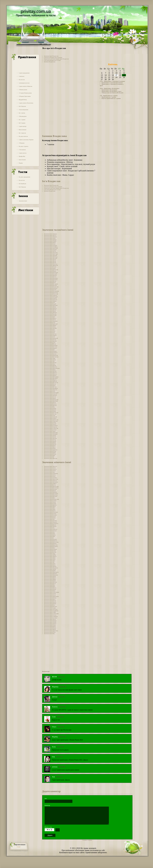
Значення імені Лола (50, 563)
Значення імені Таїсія (50, 619)
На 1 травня (22, 120)
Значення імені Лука (50, 364)
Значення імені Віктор (50, 281)
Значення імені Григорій (51, 305)
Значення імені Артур (50, 261)
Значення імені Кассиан (51, 347)
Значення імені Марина (50, 574)
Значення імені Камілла (50, 541)
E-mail (19, 847)
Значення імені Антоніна (51, 482)
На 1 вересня (22, 133)
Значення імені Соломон (51, 425)
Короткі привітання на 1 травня (111, 98)
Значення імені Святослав (51, 420)
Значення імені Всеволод (51, 292)
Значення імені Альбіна (50, 478)
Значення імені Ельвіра (50, 515)
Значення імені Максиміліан (52, 368)
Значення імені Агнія (50, 471)
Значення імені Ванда (50, 491)
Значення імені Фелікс (50, 444)
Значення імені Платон (50, 404)
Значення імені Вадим (50, 271)
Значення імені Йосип (50, 344)
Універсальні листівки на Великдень (112, 93)
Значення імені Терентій (51, 433)
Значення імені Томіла (50, 624)
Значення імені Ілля (49, 337)
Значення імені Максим (50, 367)
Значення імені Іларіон (50, 335)
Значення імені (23, 201)
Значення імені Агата (50, 468)
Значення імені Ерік (49, 317)
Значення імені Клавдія (50, 549)
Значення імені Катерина (51, 546)
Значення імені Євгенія (50, 521)
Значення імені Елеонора (51, 512)
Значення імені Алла (50, 476)
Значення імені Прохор (50, 405)
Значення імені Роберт (50, 408)
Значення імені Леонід (50, 363)
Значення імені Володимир (51, 291)
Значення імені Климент (51, 353)
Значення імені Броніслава (51, 486)
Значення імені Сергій (50, 424)
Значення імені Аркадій (50, 255)
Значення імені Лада (50, 553)
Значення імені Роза (49, 605)
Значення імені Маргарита (51, 572)
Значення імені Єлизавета (51, 523)
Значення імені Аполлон (51, 252)
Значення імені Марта (50, 578)
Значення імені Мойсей (50, 381)
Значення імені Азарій (50, 241)
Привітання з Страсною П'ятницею (112, 83)
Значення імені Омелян (50, 395)
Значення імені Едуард (50, 314)
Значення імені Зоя (49, 528)
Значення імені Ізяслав (50, 334)
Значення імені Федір (50, 443)
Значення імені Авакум (50, 234)
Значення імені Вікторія (51, 496)
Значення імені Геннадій (51, 297)
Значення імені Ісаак (50, 343)
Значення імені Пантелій (51, 401)
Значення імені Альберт (51, 245)
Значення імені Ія (49, 538)
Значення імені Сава (50, 415)
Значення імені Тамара (50, 621)
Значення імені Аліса (50, 475)
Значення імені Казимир (51, 345)
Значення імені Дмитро (50, 312)
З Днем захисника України (26, 140)
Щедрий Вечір (23, 100)
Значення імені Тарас (50, 431)
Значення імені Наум (50, 385)
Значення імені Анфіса (50, 483)
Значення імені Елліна (50, 513)
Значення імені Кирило (50, 348)
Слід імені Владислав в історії (52, 60)
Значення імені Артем (50, 260)
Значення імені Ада (49, 472)
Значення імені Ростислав (51, 413)
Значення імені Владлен (51, 288)
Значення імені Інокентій (51, 338)
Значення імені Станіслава (51, 614)
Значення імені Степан (50, 430)
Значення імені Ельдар (50, 315)
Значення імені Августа (50, 466)
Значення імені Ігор (49, 332)
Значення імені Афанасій (51, 265)
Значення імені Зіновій (50, 328)
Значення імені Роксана (50, 606)
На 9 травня (22, 123)
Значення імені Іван (49, 330)
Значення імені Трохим (50, 438)
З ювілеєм (21, 76)
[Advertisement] (25, 66)
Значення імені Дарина (50, 505)
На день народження (24, 177)
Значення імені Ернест (50, 318)
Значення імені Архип (50, 262)
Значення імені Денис (50, 311)
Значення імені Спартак (51, 427)
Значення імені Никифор (51, 388)
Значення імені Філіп (50, 445)
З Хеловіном (22, 150)
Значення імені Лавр (50, 358)
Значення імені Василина (51, 493)
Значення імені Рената (50, 602)
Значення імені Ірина (50, 535)
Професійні (22, 156)
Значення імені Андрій (50, 250)
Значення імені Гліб (49, 302)
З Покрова (22, 143)
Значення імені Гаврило (51, 295)
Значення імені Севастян (51, 421)
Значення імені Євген (50, 320)
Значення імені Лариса (50, 556)
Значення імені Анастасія (51, 479)
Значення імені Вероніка (51, 495)
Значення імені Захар (50, 327)
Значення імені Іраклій (50, 341)
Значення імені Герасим (51, 300)
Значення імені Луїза (50, 565)
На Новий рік (22, 184)
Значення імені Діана (50, 506)
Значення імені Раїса (50, 599)
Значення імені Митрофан (51, 377)
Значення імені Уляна (50, 625)
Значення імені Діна (50, 508)
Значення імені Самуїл (50, 418)
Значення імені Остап (50, 397)
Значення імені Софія (50, 612)
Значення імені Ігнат (50, 331)
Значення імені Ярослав (51, 458)
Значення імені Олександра (52, 592)
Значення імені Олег (50, 391)
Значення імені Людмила (51, 568)
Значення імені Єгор (50, 322)
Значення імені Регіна (50, 601)
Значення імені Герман (50, 301)
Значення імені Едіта (50, 511)
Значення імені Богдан (50, 267)
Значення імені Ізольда (50, 531)
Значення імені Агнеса (50, 469)
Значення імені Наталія (50, 582)
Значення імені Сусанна (51, 618)
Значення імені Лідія (50, 558)
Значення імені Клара (50, 551)
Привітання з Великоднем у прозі (111, 91)
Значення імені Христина (51, 631)
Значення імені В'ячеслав (51, 294)
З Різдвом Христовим (25, 96)
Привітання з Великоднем (109, 90)
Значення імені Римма (50, 604)
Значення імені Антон (50, 251)
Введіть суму (48, 827)
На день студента (23, 146)
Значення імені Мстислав (51, 383)
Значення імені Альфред (51, 247)
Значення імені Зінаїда (50, 526)
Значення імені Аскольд (51, 264)
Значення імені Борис (50, 268)
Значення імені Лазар (50, 360)
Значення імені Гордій (50, 304)
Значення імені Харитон (51, 450)
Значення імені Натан (50, 384)
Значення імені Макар (50, 365)
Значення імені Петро (50, 403)
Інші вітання (22, 160)
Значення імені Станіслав (51, 428)
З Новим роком (23, 90)
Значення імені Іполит (50, 340)
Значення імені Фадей (50, 441)
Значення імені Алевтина (51, 473)
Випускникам (22, 130)
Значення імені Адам (50, 238)
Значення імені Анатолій (51, 248)
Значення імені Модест (50, 380)
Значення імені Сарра (50, 608)
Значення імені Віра (49, 498)
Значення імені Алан (50, 244)
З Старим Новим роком (25, 93)
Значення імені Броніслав (51, 270)
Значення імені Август (50, 235)
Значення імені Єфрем (50, 325)
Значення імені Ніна (50, 586)
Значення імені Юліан (50, 451)
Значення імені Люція (50, 569)
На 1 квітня (22, 113)
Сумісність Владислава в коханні (53, 57)
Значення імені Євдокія (50, 522)
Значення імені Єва (49, 519)
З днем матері (22, 126)
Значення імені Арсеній (51, 258)
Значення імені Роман (50, 411)
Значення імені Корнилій (51, 355)
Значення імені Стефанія (51, 616)
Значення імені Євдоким (51, 321)
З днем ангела (23, 153)
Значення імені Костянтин (51, 357)
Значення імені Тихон (50, 437)
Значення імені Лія (49, 562)
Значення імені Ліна (50, 561)
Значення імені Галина (50, 501)
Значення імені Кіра (49, 548)
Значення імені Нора (50, 591)
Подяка (21, 163)
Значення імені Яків (49, 455)
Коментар (47, 805)
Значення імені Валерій (50, 274)
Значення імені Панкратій (51, 400)
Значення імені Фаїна (50, 626)
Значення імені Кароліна (51, 545)
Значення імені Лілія (50, 559)
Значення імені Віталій (50, 285)
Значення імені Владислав (51, 56)
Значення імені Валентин (51, 272)
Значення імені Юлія (50, 632)
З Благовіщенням (23, 110)
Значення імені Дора (50, 509)
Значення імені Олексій (50, 394)
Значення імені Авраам (50, 237)
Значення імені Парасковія (51, 596)
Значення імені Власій (50, 290)
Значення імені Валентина (51, 488)
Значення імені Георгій (50, 298)
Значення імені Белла (50, 485)
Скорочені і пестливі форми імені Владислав (56, 59)
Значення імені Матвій (50, 371)
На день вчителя (23, 136)
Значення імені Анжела (50, 481)
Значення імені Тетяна (50, 622)
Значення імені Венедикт (51, 278)
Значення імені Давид (50, 307)
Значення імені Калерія (50, 539)
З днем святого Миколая (25, 86)
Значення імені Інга (49, 532)
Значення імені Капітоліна (51, 542)
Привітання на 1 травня (109, 97)
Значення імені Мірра (50, 579)
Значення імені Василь (50, 277)
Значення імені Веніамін (51, 280)
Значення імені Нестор (50, 387)
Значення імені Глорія (50, 503)
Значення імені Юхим (50, 454)
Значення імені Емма (50, 518)
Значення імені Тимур (50, 435)
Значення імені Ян (49, 457)
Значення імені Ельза (50, 516)
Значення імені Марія (50, 576)
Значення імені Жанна (50, 525)
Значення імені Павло (50, 398)
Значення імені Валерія (50, 489)
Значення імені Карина (50, 543)
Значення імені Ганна (50, 502)
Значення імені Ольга (50, 595)
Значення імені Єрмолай (51, 324)
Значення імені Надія (50, 581)
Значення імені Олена (50, 594)
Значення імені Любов (50, 566)
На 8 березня (22, 106)
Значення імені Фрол (50, 447)
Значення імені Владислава (51, 499)
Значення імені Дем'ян (50, 310)
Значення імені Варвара (50, 492)
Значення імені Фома (50, 448)
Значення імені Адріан (50, 240)
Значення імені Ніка (50, 585)
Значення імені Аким (50, 242)
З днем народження (24, 73)
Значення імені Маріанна (51, 575)
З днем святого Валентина (26, 103)
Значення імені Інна (49, 533)
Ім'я (46, 798)
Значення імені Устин (50, 440)
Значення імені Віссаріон (51, 284)
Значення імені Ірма (49, 536)
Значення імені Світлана (51, 609)
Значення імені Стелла (50, 615)
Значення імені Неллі (50, 584)
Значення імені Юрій (50, 453)
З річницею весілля (24, 83)
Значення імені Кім (49, 350)
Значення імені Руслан (50, 414)
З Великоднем (23, 116)
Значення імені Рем (49, 407)
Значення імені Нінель (50, 588)
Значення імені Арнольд (51, 257)
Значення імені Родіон (50, 410)
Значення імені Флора (50, 628)
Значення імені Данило (50, 308)
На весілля (22, 80)
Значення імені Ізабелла (51, 529)
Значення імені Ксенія (50, 552)
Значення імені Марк (50, 370)
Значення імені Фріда (50, 629)
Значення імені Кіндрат (50, 351)
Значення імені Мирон (50, 375)
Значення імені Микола (50, 374)
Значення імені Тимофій (51, 434)
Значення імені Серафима (51, 611)
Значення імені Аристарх (51, 254)
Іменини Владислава (50, 62)
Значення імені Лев (49, 361)
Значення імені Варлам (50, 275)
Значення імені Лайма (50, 555)
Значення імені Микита (50, 373)
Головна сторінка (87, 840)
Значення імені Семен (50, 423)
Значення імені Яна (49, 634)
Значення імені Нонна (50, 589)
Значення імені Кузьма (50, 354)
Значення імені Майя (50, 571)
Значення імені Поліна (50, 598)
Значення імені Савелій (50, 417)
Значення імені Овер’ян (51, 390)
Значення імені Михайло (51, 378)
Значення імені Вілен (50, 282)
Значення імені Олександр (51, 393)
